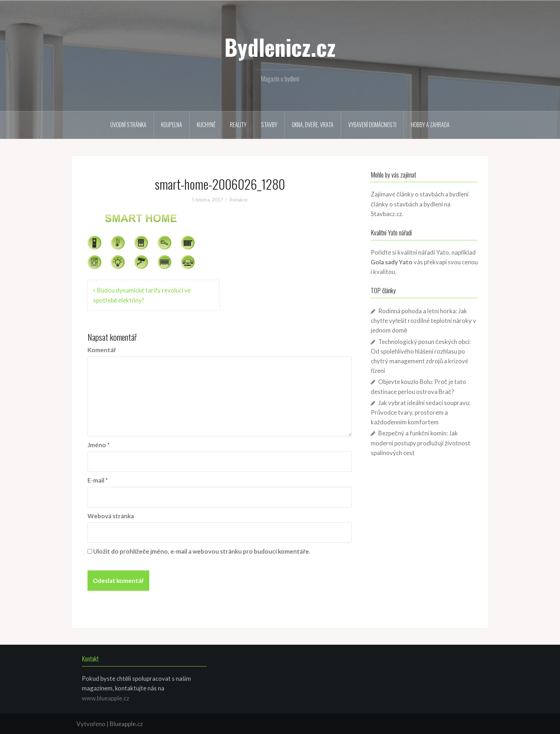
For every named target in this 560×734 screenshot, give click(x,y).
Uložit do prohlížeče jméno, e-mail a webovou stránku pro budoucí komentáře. (202, 551)
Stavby (269, 125)
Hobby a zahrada (430, 125)
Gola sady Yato (392, 262)
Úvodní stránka (128, 125)
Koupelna (172, 125)
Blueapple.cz (126, 724)
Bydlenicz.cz (280, 47)
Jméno (99, 445)
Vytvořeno (91, 724)
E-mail (98, 480)
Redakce (239, 200)
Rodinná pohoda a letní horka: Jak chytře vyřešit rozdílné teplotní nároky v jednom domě (423, 321)
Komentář (102, 350)
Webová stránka (111, 516)
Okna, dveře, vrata (313, 125)
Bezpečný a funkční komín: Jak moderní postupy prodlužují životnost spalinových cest (421, 443)
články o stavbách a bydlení (407, 204)
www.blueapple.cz (106, 698)
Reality (238, 125)
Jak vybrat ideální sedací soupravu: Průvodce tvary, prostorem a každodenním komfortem (421, 412)
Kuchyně (206, 125)
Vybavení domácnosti (372, 125)
